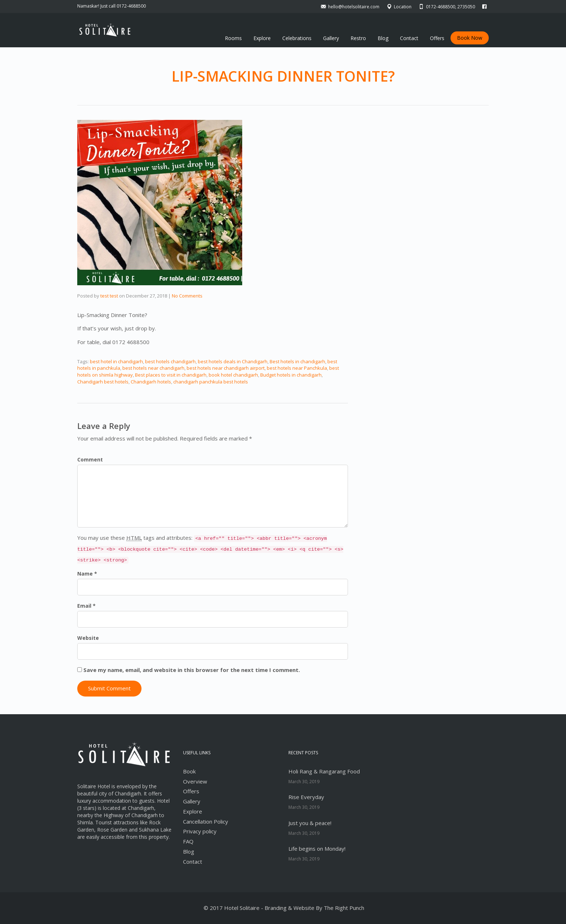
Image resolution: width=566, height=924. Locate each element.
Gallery (331, 38)
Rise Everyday (306, 797)
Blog (383, 38)
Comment (90, 459)
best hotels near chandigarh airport (226, 368)
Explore (262, 38)
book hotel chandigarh (233, 375)
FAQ (188, 841)
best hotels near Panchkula (297, 368)
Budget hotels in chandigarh (291, 375)
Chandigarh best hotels (103, 382)
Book (189, 771)
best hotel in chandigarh (116, 361)
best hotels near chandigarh (153, 368)
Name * (87, 574)
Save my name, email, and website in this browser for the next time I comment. (192, 670)
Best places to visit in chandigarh (171, 375)
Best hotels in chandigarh (297, 361)
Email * (86, 606)
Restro (358, 38)
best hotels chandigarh (170, 361)
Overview (195, 781)
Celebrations (297, 38)
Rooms (233, 38)
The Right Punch (344, 908)
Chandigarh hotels (151, 382)
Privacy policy (200, 831)
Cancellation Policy (206, 821)
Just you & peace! (310, 823)
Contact (409, 38)
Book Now (470, 38)
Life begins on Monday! (317, 849)
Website (88, 638)
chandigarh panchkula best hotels (211, 382)
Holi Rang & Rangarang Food (324, 771)
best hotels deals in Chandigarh (233, 361)
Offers (437, 38)
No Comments (187, 296)
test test (109, 296)
